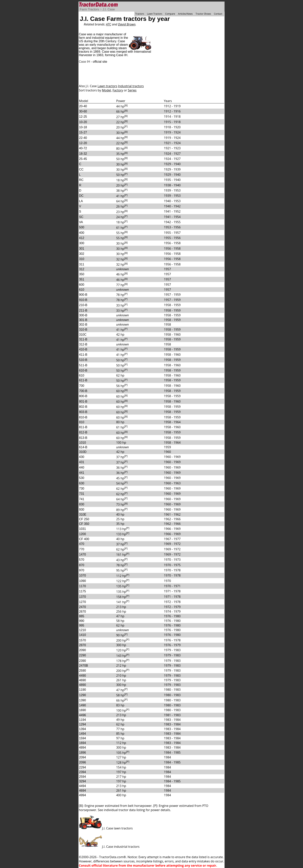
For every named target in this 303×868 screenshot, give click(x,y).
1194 (83, 720)
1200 (83, 534)
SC (81, 217)
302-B (83, 325)
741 (82, 499)
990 (82, 621)
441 (82, 473)
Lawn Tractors (155, 14)
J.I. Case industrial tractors (109, 847)
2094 (83, 757)
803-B (83, 412)
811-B (83, 427)
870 (82, 565)
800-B (83, 396)
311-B (83, 339)
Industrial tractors (131, 86)
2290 (83, 655)
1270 (83, 602)
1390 (83, 700)
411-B (83, 355)
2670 (83, 612)
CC (81, 169)
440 (82, 467)
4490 (83, 676)
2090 (83, 650)
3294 (83, 781)
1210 (83, 630)
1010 (83, 443)
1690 (83, 710)
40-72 (83, 148)
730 (82, 488)
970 (82, 570)
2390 (83, 661)
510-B (83, 360)
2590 (83, 671)
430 (82, 457)
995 (82, 625)
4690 (83, 680)
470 (82, 544)
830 (82, 504)
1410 (83, 635)
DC (81, 196)
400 (82, 233)
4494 (83, 786)
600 (82, 285)
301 (82, 249)
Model (106, 90)
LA (81, 201)
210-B (83, 305)
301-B (83, 320)
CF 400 (84, 539)
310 (82, 259)
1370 (83, 597)
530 (82, 478)
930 (82, 510)
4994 (83, 795)
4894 (83, 748)
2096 (83, 762)
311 (82, 264)
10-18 (83, 127)
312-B (83, 344)
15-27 (83, 132)
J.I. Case (109, 9)
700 (82, 386)
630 (82, 483)
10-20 (83, 122)
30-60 (83, 111)
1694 (83, 743)
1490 (83, 705)
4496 (83, 715)
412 (82, 238)
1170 (83, 586)
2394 (83, 772)
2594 (83, 777)
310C (83, 335)
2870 (83, 645)
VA (81, 222)
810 (82, 422)
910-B (83, 300)
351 (82, 279)
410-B (83, 349)
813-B (83, 438)
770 (82, 549)
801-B (83, 401)
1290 (83, 695)
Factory (118, 90)
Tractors (140, 14)
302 (82, 254)
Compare (170, 14)
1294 (83, 724)
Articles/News (185, 14)
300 (82, 243)
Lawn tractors (107, 86)
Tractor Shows (203, 14)
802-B (83, 407)
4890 (83, 685)
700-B (83, 391)
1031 (83, 529)
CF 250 (84, 519)
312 (82, 269)
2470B (83, 666)
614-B (83, 447)
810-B (83, 417)
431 (82, 462)
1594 (83, 738)
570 (82, 560)
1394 (83, 729)
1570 (83, 640)
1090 (83, 581)
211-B (83, 310)
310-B (83, 330)
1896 (83, 753)
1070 (83, 575)
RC (81, 180)
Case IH (84, 62)
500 (82, 227)
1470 (83, 554)
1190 (83, 690)
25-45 (83, 159)
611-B (83, 380)
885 (82, 616)
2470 (83, 607)
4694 (83, 791)
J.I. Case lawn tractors (106, 828)
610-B (83, 370)
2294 (83, 767)
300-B (83, 315)
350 (82, 274)
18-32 (83, 154)
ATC (109, 24)
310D (83, 452)
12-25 (83, 117)
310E (83, 515)
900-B (83, 295)
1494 (83, 734)
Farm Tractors (89, 9)
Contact (218, 14)
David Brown (127, 24)
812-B (83, 432)
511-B (83, 365)
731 (82, 494)
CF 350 (84, 524)
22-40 (83, 138)
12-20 (83, 143)
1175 (83, 591)
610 (82, 290)
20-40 (83, 106)
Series (132, 90)
